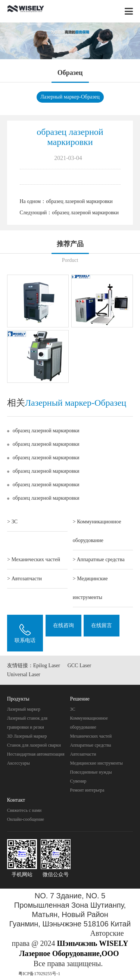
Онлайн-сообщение (26, 819)
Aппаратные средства (91, 745)
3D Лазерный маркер (27, 736)
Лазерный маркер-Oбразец (70, 97)
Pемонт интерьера (87, 790)
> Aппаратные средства (99, 559)
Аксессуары (18, 763)
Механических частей (91, 736)
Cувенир (78, 781)
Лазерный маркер (24, 709)
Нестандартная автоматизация (36, 754)
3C (73, 709)
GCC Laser (79, 666)
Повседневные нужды (91, 772)
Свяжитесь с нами (24, 810)
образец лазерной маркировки (79, 201)
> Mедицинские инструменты (90, 588)
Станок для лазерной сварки (34, 745)
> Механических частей (34, 559)
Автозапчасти (83, 754)
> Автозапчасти (24, 579)
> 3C (12, 522)
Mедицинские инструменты (97, 763)
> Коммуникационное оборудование (97, 531)
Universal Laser (24, 674)
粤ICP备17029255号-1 (39, 974)
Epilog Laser (47, 666)
